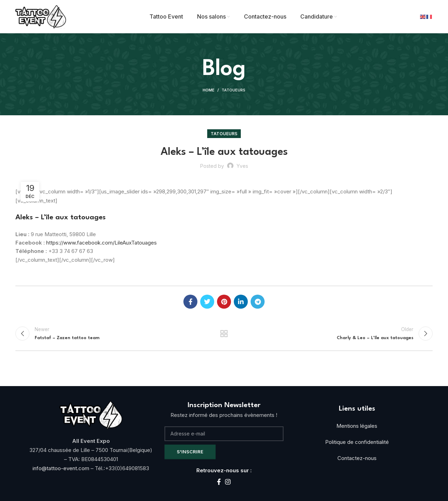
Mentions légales (357, 426)
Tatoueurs (233, 90)
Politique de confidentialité (357, 442)
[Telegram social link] (258, 302)
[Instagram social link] (228, 482)
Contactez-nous (357, 458)
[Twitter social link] (207, 302)
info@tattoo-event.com (62, 468)
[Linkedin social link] (241, 302)
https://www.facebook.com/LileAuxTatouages (101, 243)
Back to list (224, 334)
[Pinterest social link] (224, 302)
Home (209, 90)
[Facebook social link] (190, 302)
